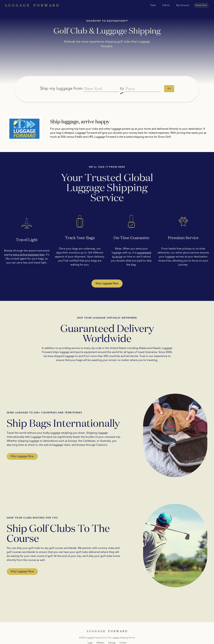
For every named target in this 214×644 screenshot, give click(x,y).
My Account (183, 5)
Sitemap (112, 634)
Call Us (166, 5)
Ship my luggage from (58, 84)
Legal (90, 634)
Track (153, 5)
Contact (123, 634)
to (123, 85)
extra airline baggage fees (29, 246)
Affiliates (100, 634)
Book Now (201, 5)
